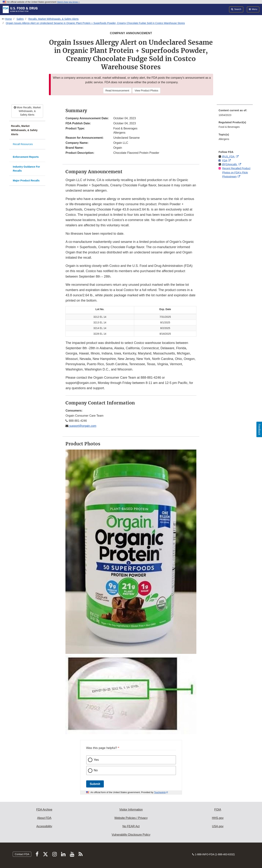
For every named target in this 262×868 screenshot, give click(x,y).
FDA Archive (44, 810)
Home (8, 19)
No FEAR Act (131, 826)
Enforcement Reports (26, 157)
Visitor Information (131, 810)
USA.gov (218, 826)
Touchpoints (160, 792)
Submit (95, 784)
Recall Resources (23, 144)
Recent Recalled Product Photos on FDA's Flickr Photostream (236, 172)
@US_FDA (228, 157)
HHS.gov (218, 818)
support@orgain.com (82, 426)
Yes (96, 760)
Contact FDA (22, 854)
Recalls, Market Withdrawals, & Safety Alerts (53, 19)
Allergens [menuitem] (224, 139)
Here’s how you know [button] (68, 2)
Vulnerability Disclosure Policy (131, 835)
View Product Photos (146, 91)
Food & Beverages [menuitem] (229, 127)
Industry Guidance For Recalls (26, 169)
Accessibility (44, 826)
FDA (225, 161)
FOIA (218, 810)
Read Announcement (117, 91)
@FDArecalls (230, 164)
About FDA (44, 818)
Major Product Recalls (26, 181)
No (96, 770)
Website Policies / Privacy (131, 818)
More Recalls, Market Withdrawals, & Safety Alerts (27, 111)
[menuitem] (235, 114)
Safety (20, 19)
